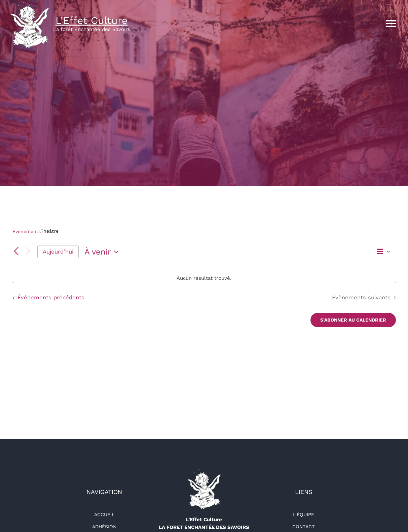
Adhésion (104, 527)
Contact (304, 527)
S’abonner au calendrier (353, 320)
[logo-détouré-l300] (204, 471)
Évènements (27, 231)
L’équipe (304, 514)
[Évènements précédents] (16, 252)
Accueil (104, 514)
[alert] (204, 278)
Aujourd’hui (58, 252)
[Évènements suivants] (28, 252)
